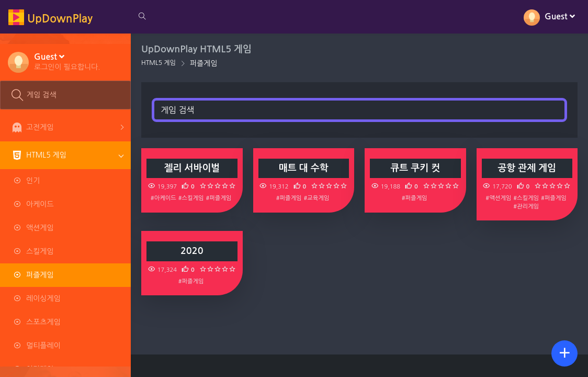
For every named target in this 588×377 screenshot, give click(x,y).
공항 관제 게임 (527, 168)
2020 (192, 251)
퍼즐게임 (204, 63)
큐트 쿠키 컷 (415, 168)
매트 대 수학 (304, 168)
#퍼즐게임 (218, 198)
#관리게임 (526, 206)
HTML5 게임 (159, 63)
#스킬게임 (191, 198)
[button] (67, 61)
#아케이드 (163, 198)
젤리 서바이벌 (192, 168)
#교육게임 (317, 198)
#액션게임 (498, 198)
